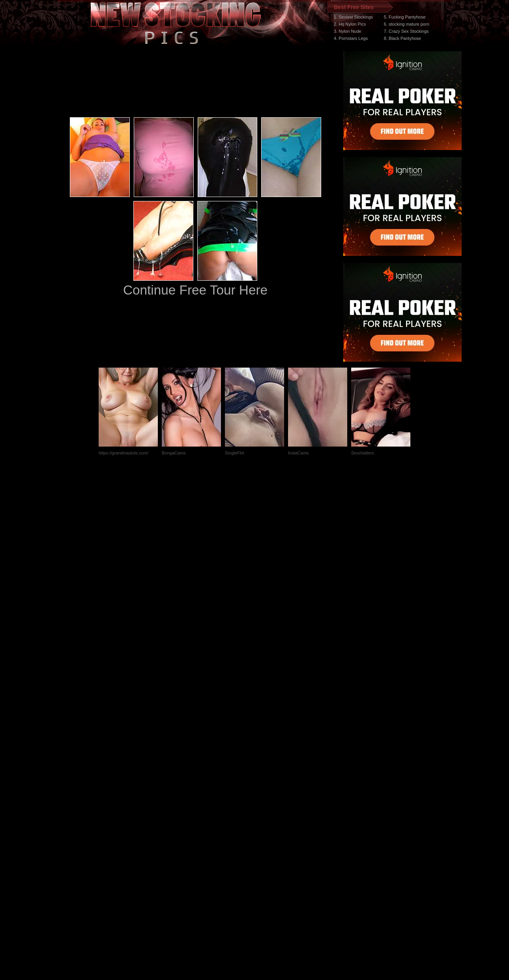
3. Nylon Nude (348, 31)
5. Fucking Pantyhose (405, 17)
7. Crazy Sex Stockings (406, 31)
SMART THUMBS (269, 831)
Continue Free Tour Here (195, 290)
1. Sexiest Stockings (353, 17)
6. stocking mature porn (407, 24)
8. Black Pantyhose (402, 38)
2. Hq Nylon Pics (350, 24)
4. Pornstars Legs (351, 38)
